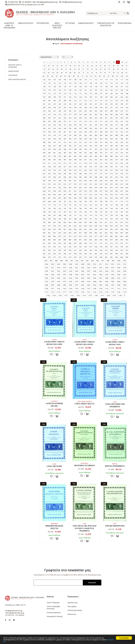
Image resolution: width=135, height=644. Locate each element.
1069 (113, 278)
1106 (82, 289)
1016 (46, 268)
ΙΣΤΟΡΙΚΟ (70, 23)
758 (96, 212)
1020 (70, 268)
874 (80, 236)
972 (60, 257)
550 (75, 170)
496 (60, 160)
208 (65, 100)
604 (91, 181)
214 (96, 100)
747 (127, 208)
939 (65, 250)
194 (80, 97)
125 (75, 83)
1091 (76, 285)
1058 (46, 278)
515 (70, 163)
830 (117, 226)
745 (117, 208)
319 (111, 121)
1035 (76, 271)
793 (101, 219)
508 (122, 160)
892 (86, 240)
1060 (58, 278)
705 (86, 201)
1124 (107, 292)
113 (101, 80)
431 (75, 146)
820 (65, 226)
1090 (70, 285)
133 (117, 83)
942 (80, 250)
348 (86, 128)
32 (88, 66)
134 (122, 83)
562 (49, 174)
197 (96, 97)
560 (127, 170)
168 (122, 90)
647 (49, 191)
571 (96, 174)
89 (74, 76)
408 (44, 142)
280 (86, 114)
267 (106, 111)
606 (101, 181)
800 (49, 222)
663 (44, 194)
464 (70, 153)
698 (49, 201)
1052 (94, 275)
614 (55, 184)
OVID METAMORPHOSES (115, 526)
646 (44, 191)
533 (75, 167)
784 (55, 219)
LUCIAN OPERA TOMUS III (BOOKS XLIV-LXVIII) (54, 343)
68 (70, 73)
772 (80, 215)
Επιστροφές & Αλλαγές (55, 617)
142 (75, 87)
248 (96, 107)
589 (101, 177)
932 (117, 247)
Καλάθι (129, 2)
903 (55, 243)
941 (75, 250)
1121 (88, 292)
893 (91, 240)
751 (60, 212)
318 (106, 121)
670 (80, 194)
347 (80, 128)
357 (44, 132)
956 (65, 254)
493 (44, 160)
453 (101, 149)
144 (86, 87)
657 (101, 191)
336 (111, 125)
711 (117, 201)
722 (86, 205)
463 (65, 153)
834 (49, 229)
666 (60, 194)
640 (101, 188)
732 (49, 208)
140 (65, 87)
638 (91, 188)
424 (127, 142)
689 (91, 198)
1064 (82, 278)
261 (75, 111)
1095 (101, 285)
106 (65, 80)
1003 (52, 264)
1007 (76, 264)
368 (101, 132)
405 (117, 139)
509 (127, 160)
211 (80, 100)
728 (117, 205)
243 (70, 107)
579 (49, 177)
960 (86, 254)
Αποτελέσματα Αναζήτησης (72, 44)
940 (70, 250)
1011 (101, 264)
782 (44, 219)
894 (96, 240)
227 (75, 104)
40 (122, 66)
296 (80, 118)
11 (83, 62)
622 (96, 184)
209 (70, 100)
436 (101, 146)
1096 (107, 285)
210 (75, 100)
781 (127, 215)
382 (86, 135)
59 (118, 69)
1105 (76, 289)
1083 (113, 282)
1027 (113, 268)
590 (106, 177)
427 (55, 146)
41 (127, 66)
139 (60, 87)
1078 (82, 282)
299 (96, 118)
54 (96, 69)
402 (101, 139)
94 (95, 76)
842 (91, 229)
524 (117, 163)
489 (111, 156)
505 (106, 160)
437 (106, 146)
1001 (125, 261)
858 (86, 233)
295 (75, 118)
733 (55, 208)
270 (122, 111)
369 (106, 132)
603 (86, 181)
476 (44, 156)
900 (127, 240)
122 (60, 83)
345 (70, 128)
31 (83, 66)
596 (49, 181)
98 (113, 76)
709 (106, 201)
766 (49, 215)
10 (79, 62)
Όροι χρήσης (72, 606)
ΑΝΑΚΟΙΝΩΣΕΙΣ (86, 23)
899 (122, 240)
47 (66, 69)
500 (80, 160)
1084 (119, 282)
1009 (88, 264)
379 (70, 135)
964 (106, 254)
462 (60, 153)
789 (80, 219)
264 (91, 111)
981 (106, 257)
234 (111, 104)
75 (101, 73)
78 (114, 73)
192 (70, 97)
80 (122, 73)
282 (96, 114)
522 (106, 163)
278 (75, 114)
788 (75, 219)
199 (106, 97)
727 (111, 205)
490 (117, 156)
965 (111, 254)
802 (60, 222)
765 (44, 215)
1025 (101, 268)
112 (96, 80)
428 (60, 146)
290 (49, 118)
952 (44, 254)
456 (117, 149)
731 (44, 208)
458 (127, 149)
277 (70, 114)
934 (127, 247)
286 (117, 114)
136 (44, 87)
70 (79, 73)
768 (60, 215)
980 (101, 257)
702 (70, 201)
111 (91, 80)
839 (75, 229)
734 (60, 208)
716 (55, 205)
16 (105, 62)
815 (127, 222)
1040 (107, 271)
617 (70, 184)
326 (60, 125)
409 (49, 142)
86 (61, 76)
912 (101, 243)
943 (86, 250)
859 (91, 233)
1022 (82, 268)
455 (111, 149)
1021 (76, 268)
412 (65, 142)
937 (55, 250)
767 (55, 215)
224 (60, 104)
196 (91, 97)
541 (117, 167)
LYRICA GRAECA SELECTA (85, 404)
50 (79, 69)
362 (70, 132)
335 (106, 125)
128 (91, 83)
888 (65, 240)
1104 (70, 289)
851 (49, 233)
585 (80, 177)
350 (96, 128)
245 (80, 107)
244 (75, 107)
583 (70, 177)
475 (127, 153)
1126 (119, 292)
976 (80, 257)
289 (44, 118)
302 (111, 118)
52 (88, 69)
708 (101, 201)
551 (80, 170)
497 (65, 160)
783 (49, 219)
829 (111, 226)
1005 (64, 264)
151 (122, 87)
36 (105, 66)
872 (70, 236)
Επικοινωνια (72, 614)
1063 (76, 278)
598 (60, 181)
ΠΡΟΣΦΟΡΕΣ (43, 23)
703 (75, 201)
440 (122, 146)
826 (96, 226)
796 (117, 219)
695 (122, 198)
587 (91, 177)
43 (49, 69)
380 (75, 135)
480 (65, 156)
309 (60, 121)
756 (86, 212)
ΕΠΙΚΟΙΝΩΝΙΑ (124, 23)
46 (62, 69)
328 (70, 125)
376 (55, 135)
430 (70, 146)
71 (83, 73)
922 (65, 247)
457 (122, 149)
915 (117, 243)
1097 (113, 285)
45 (57, 69)
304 (122, 118)
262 (80, 111)
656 (96, 191)
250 (106, 107)
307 (49, 121)
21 (127, 62)
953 (49, 254)
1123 (101, 292)
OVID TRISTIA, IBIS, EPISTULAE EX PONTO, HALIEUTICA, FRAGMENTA (85, 528)
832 (127, 226)
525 (122, 163)
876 (91, 236)
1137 (102, 295)
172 (55, 94)
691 (101, 198)
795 (111, 219)
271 (127, 111)
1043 (125, 271)
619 (80, 184)
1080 (94, 282)
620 (86, 184)
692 (106, 198)
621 (91, 184)
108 (75, 80)
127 (86, 83)
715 (49, 205)
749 (49, 212)
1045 (52, 275)
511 (49, 163)
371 (117, 132)
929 (101, 247)
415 (80, 142)
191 (65, 97)
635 (75, 188)
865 (122, 233)
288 (127, 114)
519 (91, 163)
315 (91, 121)
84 (52, 76)
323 (44, 125)
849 (127, 229)
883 (127, 236)
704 (80, 201)
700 (60, 201)
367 (96, 132)
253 (122, 107)
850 (44, 233)
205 (49, 100)
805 (75, 222)
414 (75, 142)
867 (44, 236)
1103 (64, 289)
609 (117, 181)
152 (127, 87)
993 (82, 261)
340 (44, 128)
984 (122, 257)
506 (111, 160)
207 (60, 100)
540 (111, 167)
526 (127, 163)
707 (96, 201)
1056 (119, 275)
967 (122, 254)
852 (55, 233)
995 (92, 261)
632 (60, 188)
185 (122, 94)
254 (127, 107)
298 (91, 118)
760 (106, 212)
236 (122, 104)
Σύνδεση (119, 2)
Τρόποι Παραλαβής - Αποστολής (54, 608)
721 (80, 205)
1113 (125, 289)
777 (106, 215)
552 (86, 170)
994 (87, 261)
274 (55, 114)
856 (75, 233)
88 (70, 76)
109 (80, 80)
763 (122, 212)
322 (127, 121)
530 (60, 167)
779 (117, 215)
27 (66, 66)
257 (55, 111)
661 (122, 191)
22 (44, 66)
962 (96, 254)
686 (75, 198)
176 (75, 94)
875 (86, 236)
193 (75, 97)
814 (122, 222)
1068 (107, 278)
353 (111, 128)
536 (91, 167)
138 (55, 87)
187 (44, 97)
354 (117, 128)
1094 (94, 285)
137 (49, 87)
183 (111, 94)
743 (106, 208)
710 (111, 201)
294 (70, 118)
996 (98, 261)
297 (86, 118)
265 (96, 111)
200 (111, 97)
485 (91, 156)
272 (44, 114)
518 (86, 163)
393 (55, 139)
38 (114, 66)
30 (79, 66)
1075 (64, 282)
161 (86, 90)
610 (122, 181)
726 (106, 205)
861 (101, 233)
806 (80, 222)
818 (55, 226)
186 (127, 94)
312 (75, 121)
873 (75, 236)
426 (49, 146)
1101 (52, 289)
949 (117, 250)
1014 (119, 264)
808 (91, 222)
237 (127, 104)
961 (91, 254)
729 (122, 205)
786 (65, 219)
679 (127, 194)
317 (101, 121)
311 (70, 121)
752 (65, 212)
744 (111, 208)
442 (44, 149)
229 (86, 104)
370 (111, 132)
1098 (119, 285)
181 (101, 94)
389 (122, 135)
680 (44, 198)
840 (80, 229)
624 (106, 184)
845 (106, 229)
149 (111, 87)
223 (55, 104)
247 (91, 107)
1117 (64, 292)
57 (109, 69)
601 (75, 181)
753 (70, 212)
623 (101, 184)
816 (44, 226)
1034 (70, 271)
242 (65, 107)
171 (49, 94)
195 (86, 97)
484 (86, 156)
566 (70, 174)
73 (92, 73)
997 (103, 261)
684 (65, 198)
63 (49, 73)
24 (53, 66)
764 (127, 212)
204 (44, 100)
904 (60, 243)
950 (122, 250)
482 (75, 156)
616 (65, 184)
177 (80, 94)
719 (70, 205)
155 (55, 90)
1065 (88, 278)
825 (91, 226)
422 (117, 142)
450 (86, 149)
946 (101, 250)
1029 (125, 268)
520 (96, 163)
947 (106, 250)
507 (117, 160)
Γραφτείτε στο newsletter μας (68, 570)
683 (60, 198)
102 (44, 80)
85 (57, 76)
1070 (119, 278)
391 (44, 139)
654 (86, 191)
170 (44, 94)
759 (101, 212)
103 (49, 80)
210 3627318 (13, 2)
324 (49, 125)
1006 (70, 264)
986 (46, 261)
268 (111, 111)
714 (44, 205)
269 (117, 111)
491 (122, 156)
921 (60, 247)
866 (127, 233)
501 (86, 160)
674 (101, 194)
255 (44, 111)
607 (106, 181)
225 (65, 104)
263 (86, 111)
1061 (64, 278)
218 (117, 100)
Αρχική (56, 44)
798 (127, 219)
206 (55, 100)
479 (60, 156)
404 (111, 139)
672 (91, 194)
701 (65, 201)
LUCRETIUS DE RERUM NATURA (54, 405)
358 (49, 132)
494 (49, 160)
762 (117, 212)
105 (60, 80)
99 (117, 76)
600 (70, 181)
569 (86, 174)
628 (127, 184)
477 (49, 156)
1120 (82, 292)
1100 (46, 289)
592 (117, 177)
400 (91, 139)
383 (91, 135)
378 (65, 135)
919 (49, 247)
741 (96, 208)
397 (75, 139)
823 (80, 226)
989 (61, 261)
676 (111, 194)
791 (91, 219)
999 (113, 261)
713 (127, 201)
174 (65, 94)
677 (117, 194)
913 (106, 243)
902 (49, 243)
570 (91, 174)
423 (122, 142)
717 (60, 205)
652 (75, 191)
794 (106, 219)
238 (44, 107)
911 (96, 243)
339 (127, 125)
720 (75, 205)
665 (55, 194)
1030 (46, 271)
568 (80, 174)
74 (96, 73)
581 (60, 177)
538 (101, 167)
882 (122, 236)
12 (88, 62)
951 (127, 250)
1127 (125, 292)
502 (91, 160)
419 (101, 142)
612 (44, 184)
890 (75, 240)
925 (80, 247)
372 (122, 132)
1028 (119, 268)
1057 (125, 275)
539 (106, 167)
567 (75, 174)
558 (117, 170)
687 (80, 198)
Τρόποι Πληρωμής (53, 603)
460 (49, 153)
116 (117, 80)
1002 (46, 264)
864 (117, 233)
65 (57, 73)
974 (70, 257)
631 (55, 188)
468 (91, 153)
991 (72, 261)
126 (80, 83)
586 (86, 177)
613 (49, 184)
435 (96, 146)
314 (86, 121)
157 (65, 90)
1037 (88, 271)
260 (70, 111)
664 (49, 194)
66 (62, 73)
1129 (54, 295)
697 (44, 201)
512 (55, 163)
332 (91, 125)
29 (75, 66)
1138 (108, 295)
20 (122, 62)
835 (55, 229)
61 (127, 69)
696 (127, 198)
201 (117, 97)
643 (117, 188)
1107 (88, 289)
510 (44, 163)
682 (55, 198)
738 (80, 208)
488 (106, 156)
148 (106, 87)
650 (65, 191)
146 (96, 87)
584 (75, 177)
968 (127, 254)
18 (114, 62)
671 (86, 194)
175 (70, 94)
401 (96, 139)
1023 (88, 268)
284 (106, 114)
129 (96, 83)
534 (80, 167)
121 (55, 83)
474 (122, 153)
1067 (101, 278)
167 (117, 90)
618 (75, 184)
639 (96, 188)
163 (96, 90)
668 (70, 194)
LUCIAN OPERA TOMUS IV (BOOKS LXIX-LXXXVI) (85, 343)
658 (106, 191)
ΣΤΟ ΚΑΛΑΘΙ (57, 354)
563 (55, 174)
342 (55, 128)
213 (91, 100)
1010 (94, 264)
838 (70, 229)
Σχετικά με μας (72, 603)
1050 (82, 275)
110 (86, 80)
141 (70, 87)
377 (60, 135)
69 (75, 73)
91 (82, 76)
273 (49, 114)
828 (106, 226)
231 (96, 104)
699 (55, 201)
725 (101, 205)
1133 (78, 295)
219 (122, 100)
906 (70, 243)
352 (106, 128)
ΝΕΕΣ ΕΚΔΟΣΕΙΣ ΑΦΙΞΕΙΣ (57, 25)
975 (75, 257)
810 (101, 222)
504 (101, 160)
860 (96, 233)
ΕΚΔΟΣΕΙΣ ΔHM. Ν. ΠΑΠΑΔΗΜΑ (9, 25)
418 (96, 142)
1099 (125, 285)
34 (96, 66)
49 (75, 69)
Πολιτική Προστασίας (75, 610)
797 (122, 219)
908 (80, 243)
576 (122, 174)
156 (60, 90)
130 (101, 83)
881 (117, 236)
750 (55, 212)
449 (80, 149)
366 (91, 132)
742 (101, 208)
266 (101, 111)
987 (51, 261)
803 (65, 222)
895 (101, 240)
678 (122, 194)
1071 (125, 278)
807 (86, 222)
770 (70, 215)
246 (86, 107)
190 (60, 97)
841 (86, 229)
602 (80, 181)
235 (117, 104)
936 (49, 250)
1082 (107, 282)
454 (106, 149)
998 (108, 261)
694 (117, 198)
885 (49, 240)
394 (60, 139)
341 (49, 128)
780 (122, 215)
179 (91, 94)
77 (109, 73)
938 (60, 250)
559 (122, 170)
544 (44, 170)
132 (111, 83)
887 (60, 240)
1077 (76, 282)
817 (49, 226)
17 (109, 62)
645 (127, 188)
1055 (113, 275)
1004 (58, 264)
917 (127, 243)
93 (91, 76)
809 (96, 222)
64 (53, 73)
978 (91, 257)
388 (117, 135)
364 (80, 132)
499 (75, 160)
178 (86, 94)
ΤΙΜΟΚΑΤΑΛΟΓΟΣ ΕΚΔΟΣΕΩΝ (106, 24)
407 (127, 139)
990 (67, 261)
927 (91, 247)
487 (101, 156)
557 (111, 170)
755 (80, 212)
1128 (48, 295)
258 (60, 111)
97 (108, 76)
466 (80, 153)
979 (96, 257)
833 (44, 229)
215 (101, 100)
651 (70, 191)
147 (101, 87)
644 (122, 188)
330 (80, 125)
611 (127, 181)
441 (127, 146)
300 (101, 118)
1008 (82, 264)
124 (70, 83)
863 (111, 233)
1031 (52, 271)
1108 (94, 289)
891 (80, 240)
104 (55, 80)
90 (78, 76)
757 (91, 212)
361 (65, 132)
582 (65, 177)
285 (111, 114)
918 (44, 247)
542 (122, 167)
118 (127, 80)
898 (117, 240)
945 (96, 250)
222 (49, 104)
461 (55, 153)
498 (70, 160)
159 (75, 90)
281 (91, 114)
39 (118, 66)
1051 (88, 275)
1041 (113, 271)
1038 (94, 271)
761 (111, 212)
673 (96, 194)
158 (70, 90)
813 (117, 222)
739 (86, 208)
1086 (46, 285)
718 (65, 205)
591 (111, 177)
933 (122, 247)
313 (80, 121)
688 (86, 198)
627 (122, 184)
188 (49, 97)
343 (60, 128)
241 (60, 107)
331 (86, 125)
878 (101, 236)
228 (80, 104)
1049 (76, 275)
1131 (66, 295)
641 (106, 188)
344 (65, 128)
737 (75, 208)
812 (111, 222)
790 (86, 219)
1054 (107, 275)
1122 (94, 292)
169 (127, 90)
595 (44, 181)
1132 (72, 295)
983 (117, 257)
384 (96, 135)
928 (96, 247)
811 (106, 222)
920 (55, 247)
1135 (90, 295)
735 (65, 208)
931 (111, 247)
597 (55, 181)
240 (55, 107)
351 (101, 128)
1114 (46, 292)
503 (96, 160)
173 (60, 94)
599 (65, 181)
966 (117, 254)
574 (111, 174)
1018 (58, 268)
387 (111, 135)
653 (80, 191)
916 (122, 243)
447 (70, 149)
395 (65, 139)
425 (44, 146)
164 (101, 90)
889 (70, 240)
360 (60, 132)
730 (127, 205)
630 (49, 188)
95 (100, 76)
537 (96, 167)
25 (57, 66)
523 (111, 163)
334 (101, 125)
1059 (52, 278)
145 (91, 87)
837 (65, 229)
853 (60, 233)
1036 (82, 271)
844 (101, 229)
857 (80, 233)
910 (91, 243)
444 (55, 149)
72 (88, 73)
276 (65, 114)
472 (111, 153)
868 (49, 236)
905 (65, 243)
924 (75, 247)
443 (49, 149)
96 (104, 76)
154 (49, 90)
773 (86, 215)
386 (106, 135)
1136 (96, 295)
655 (91, 191)
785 (60, 219)
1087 (52, 285)
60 (122, 69)
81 (127, 73)
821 (70, 226)
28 (70, 66)
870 (60, 236)
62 (44, 73)
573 (106, 174)
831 (122, 226)
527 (44, 167)
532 (70, 167)
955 (60, 254)
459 (44, 153)
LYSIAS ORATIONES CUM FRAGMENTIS (115, 405)
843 (96, 229)
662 (127, 191)
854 (65, 233)
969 (44, 257)
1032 (58, 271)
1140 (120, 295)
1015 (125, 264)
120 (49, 83)
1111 (113, 289)
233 (106, 104)
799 (44, 222)
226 (70, 104)
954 (55, 254)
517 (80, 163)
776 (101, 215)
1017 (52, 268)
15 (101, 62)
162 (91, 90)
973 (65, 257)
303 (117, 118)
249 (101, 107)
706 (91, 201)
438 (111, 146)
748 (44, 212)
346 (75, 128)
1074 (58, 282)
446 (65, 149)
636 (80, 188)
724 (96, 205)
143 (80, 87)
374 (44, 135)
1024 (94, 268)
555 (101, 170)
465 (75, 153)
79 (118, 73)
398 (80, 139)
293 (65, 118)
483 (80, 156)
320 (117, 121)
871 (65, 236)
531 (65, 167)
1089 (64, 285)
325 (55, 125)
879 (106, 236)
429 (65, 146)
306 (44, 121)
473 (117, 153)
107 (70, 80)
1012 (107, 264)
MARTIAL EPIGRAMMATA (115, 466)
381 (80, 135)
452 (96, 149)
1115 (52, 292)
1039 (101, 271)
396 (70, 139)
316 (96, 121)
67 (66, 73)
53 (92, 69)
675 (106, 194)
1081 (101, 282)
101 (127, 76)
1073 (52, 282)
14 (96, 62)
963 (101, 254)
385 (101, 135)
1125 (113, 292)
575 (117, 174)
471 (106, 153)
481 (70, 156)
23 (49, 66)
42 (44, 69)
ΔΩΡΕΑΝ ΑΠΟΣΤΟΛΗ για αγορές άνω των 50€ (26, 5)
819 (60, 226)
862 (106, 233)
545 (49, 170)
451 (91, 149)
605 (96, 181)
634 (70, 188)
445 (60, 149)
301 (106, 118)
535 (86, 167)
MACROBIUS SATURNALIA (85, 466)
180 (96, 94)
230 (91, 104)
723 (91, 205)
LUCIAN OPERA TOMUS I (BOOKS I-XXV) (115, 343)
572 (101, 174)
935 (44, 250)
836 (60, 229)
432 (80, 146)
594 (127, 177)
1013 (113, 264)
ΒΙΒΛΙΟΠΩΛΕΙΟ (26, 23)
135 (127, 83)
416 (86, 142)
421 (111, 142)
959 (80, 254)
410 (55, 142)
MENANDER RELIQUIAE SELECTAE (54, 527)
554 (96, 170)
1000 (119, 261)
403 (106, 139)
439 (117, 146)
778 (111, 215)
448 (75, 149)
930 (106, 247)
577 (127, 174)
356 (127, 128)
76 (105, 73)
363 (75, 132)
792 (96, 219)
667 (65, 194)
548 (65, 170)
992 (77, 261)
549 (70, 170)
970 (49, 257)
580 (55, 177)
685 (70, 198)
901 (44, 243)
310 (65, 121)
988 (56, 261)
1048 (70, 275)
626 (117, 184)
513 (60, 163)
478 (55, 156)
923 (70, 247)
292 (60, 118)
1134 (84, 295)
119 (44, 83)
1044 (46, 275)
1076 (70, 282)
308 (55, 121)
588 (96, 177)
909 (86, 243)
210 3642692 (26, 2)
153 (44, 90)
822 (75, 226)
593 (122, 177)
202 (122, 97)
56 (105, 69)
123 (65, 83)
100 (122, 76)
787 (70, 219)
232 (101, 104)
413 (70, 142)
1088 (58, 285)
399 (86, 139)
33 (92, 66)
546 (55, 170)
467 (86, 153)
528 (49, 167)
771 (75, 215)
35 (101, 66)
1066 (94, 278)
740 (91, 208)
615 (60, 184)
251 (111, 107)
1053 (101, 275)
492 (127, 156)
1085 (125, 282)
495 (55, 160)
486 (96, 156)
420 (106, 142)
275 (60, 114)
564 (60, 174)
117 (122, 80)
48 (70, 69)
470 (101, 153)
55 (101, 69)
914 (111, 243)
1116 (58, 292)
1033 (64, 271)
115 (111, 80)
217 (111, 100)
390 (127, 135)
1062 (70, 278)
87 (65, 76)
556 (106, 170)
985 (127, 257)
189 (55, 97)
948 (111, 250)
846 (111, 229)
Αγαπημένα (124, 2)
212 (86, 100)
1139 (114, 295)
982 (111, 257)
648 (55, 191)
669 (75, 194)
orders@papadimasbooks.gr (47, 2)
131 (106, 83)
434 (91, 146)
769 (65, 215)
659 (111, 191)
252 (117, 107)
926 (86, 247)
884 (44, 240)
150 (117, 87)
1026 (107, 268)
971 (55, 257)
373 (127, 132)
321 (122, 121)
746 (122, 208)
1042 (119, 271)
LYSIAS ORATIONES (54, 466)
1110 (107, 289)
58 (114, 69)
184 (117, 94)
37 (109, 66)
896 (106, 240)
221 (44, 104)
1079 (88, 282)
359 (55, 132)
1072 (46, 282)
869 (55, 236)
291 (55, 118)
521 (101, 163)
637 (86, 188)
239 (49, 107)
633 (65, 188)
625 (111, 184)
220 (127, 100)
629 (44, 188)
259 (65, 111)
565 (65, 174)
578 (44, 177)
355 (122, 128)
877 (96, 236)
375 (49, 135)
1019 (64, 268)
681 (49, 198)
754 (75, 212)
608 (111, 181)
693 (111, 198)
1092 (82, 285)
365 (86, 132)
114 (106, 80)
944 (91, 250)
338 (122, 125)
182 (106, 94)
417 (91, 142)
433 (86, 146)
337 (117, 125)
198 (101, 97)
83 (48, 76)
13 (92, 62)
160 (80, 90)
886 (55, 240)
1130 (60, 295)
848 (122, 229)
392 (49, 139)
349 (91, 128)
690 (96, 198)
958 (75, 254)
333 (96, 125)
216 (106, 100)
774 (91, 215)
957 (70, 254)
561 (44, 174)
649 (60, 191)
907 (75, 243)
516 (75, 163)
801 (55, 222)
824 (86, 226)
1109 (101, 289)
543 (127, 167)
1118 (70, 292)
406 (122, 139)
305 (127, 118)
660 (117, 191)
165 (106, 90)
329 (75, 125)
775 (96, 215)
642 (111, 188)
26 (62, 66)
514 (65, 163)
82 (44, 76)
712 (122, 201)
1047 (64, 275)
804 (70, 222)
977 (86, 257)
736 (70, 208)
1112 (119, 289)
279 (80, 114)
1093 (88, 285)
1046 (58, 275)
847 (117, 229)
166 (111, 90)
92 (87, 76)
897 (111, 240)
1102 (58, 289)
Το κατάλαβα (124, 638)
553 (91, 170)
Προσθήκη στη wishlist (51, 354)
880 (111, 236)
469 (96, 153)
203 (127, 97)
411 (60, 142)
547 (60, 170)
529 (55, 167)
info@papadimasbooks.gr (72, 2)
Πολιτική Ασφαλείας (54, 613)
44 (53, 69)
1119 (76, 292)
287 (122, 114)
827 (101, 226)
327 (65, 125)
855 (70, 233)
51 (83, 69)
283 (101, 114)
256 (49, 111)
